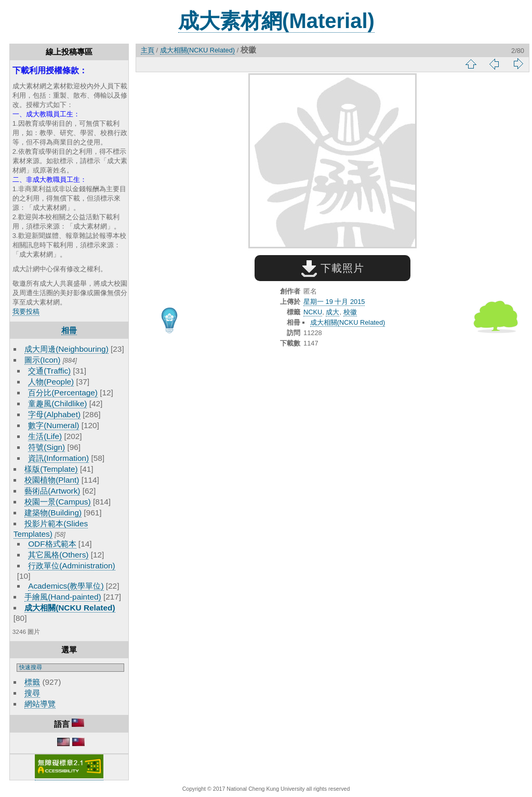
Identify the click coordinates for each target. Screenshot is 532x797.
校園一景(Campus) (57, 502)
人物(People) (51, 382)
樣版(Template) (51, 469)
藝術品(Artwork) (52, 491)
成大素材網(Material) (276, 21)
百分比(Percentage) (63, 393)
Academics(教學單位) (66, 586)
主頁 (148, 50)
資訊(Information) (58, 458)
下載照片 (333, 268)
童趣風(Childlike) (57, 403)
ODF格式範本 (52, 544)
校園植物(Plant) (52, 480)
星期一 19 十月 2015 (334, 302)
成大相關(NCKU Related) (70, 608)
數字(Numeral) (54, 425)
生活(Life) (45, 436)
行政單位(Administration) (72, 566)
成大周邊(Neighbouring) (66, 349)
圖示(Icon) (42, 360)
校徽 (350, 312)
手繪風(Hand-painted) (63, 597)
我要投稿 (26, 311)
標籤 (32, 682)
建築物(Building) (53, 513)
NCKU (313, 312)
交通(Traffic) (49, 371)
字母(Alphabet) (54, 414)
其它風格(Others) (58, 555)
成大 (332, 312)
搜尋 (32, 693)
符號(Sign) (46, 447)
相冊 (69, 330)
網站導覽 (40, 704)
